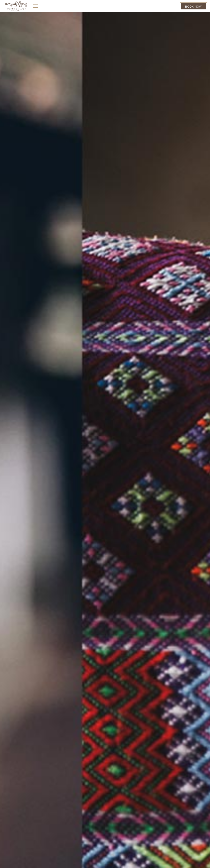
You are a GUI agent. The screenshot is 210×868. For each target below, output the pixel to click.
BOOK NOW (194, 6)
